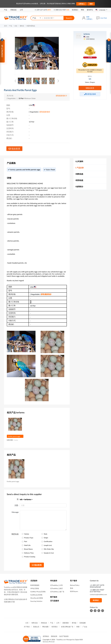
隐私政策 (54, 636)
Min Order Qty (49, 549)
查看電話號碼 (90, 94)
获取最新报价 (61, 96)
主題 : (17, 505)
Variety (27, 534)
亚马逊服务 (55, 601)
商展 (78, 627)
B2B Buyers (74, 591)
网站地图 (45, 627)
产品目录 (79, 168)
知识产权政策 (64, 636)
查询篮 (74, 623)
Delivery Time (29, 553)
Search (69, 18)
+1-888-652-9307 (61, 10)
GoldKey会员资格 (36, 595)
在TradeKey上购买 (56, 588)
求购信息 (13, 10)
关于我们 (27, 627)
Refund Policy (75, 585)
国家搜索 (66, 623)
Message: (15, 512)
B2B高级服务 (35, 585)
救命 (72, 588)
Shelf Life (27, 545)
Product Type (29, 538)
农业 (16, 26)
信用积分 (79, 186)
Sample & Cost (49, 553)
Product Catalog (30, 557)
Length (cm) (48, 545)
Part (26, 541)
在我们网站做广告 (67, 627)
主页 (5, 26)
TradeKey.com (61, 640)
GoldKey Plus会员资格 (38, 592)
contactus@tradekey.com (98, 594)
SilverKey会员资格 (37, 598)
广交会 (85, 627)
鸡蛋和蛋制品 (31, 26)
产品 (6, 10)
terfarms (87, 34)
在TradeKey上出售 (56, 585)
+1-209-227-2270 (43, 10)
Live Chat (104, 18)
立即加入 (82, 4)
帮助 (82, 10)
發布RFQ (90, 10)
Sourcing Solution (36, 601)
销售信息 (79, 174)
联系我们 (75, 10)
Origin (46, 538)
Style (46, 534)
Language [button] (101, 10)
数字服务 (54, 597)
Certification (48, 541)
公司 (21, 10)
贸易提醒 (83, 623)
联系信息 (79, 180)
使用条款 (46, 636)
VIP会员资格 (35, 588)
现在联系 (14, 149)
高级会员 (36, 627)
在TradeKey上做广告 (57, 592)
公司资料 (79, 161)
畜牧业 (22, 26)
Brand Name (28, 549)
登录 (91, 4)
